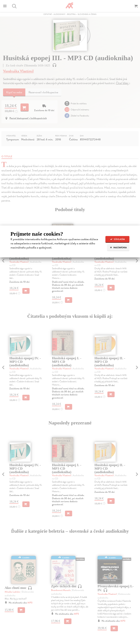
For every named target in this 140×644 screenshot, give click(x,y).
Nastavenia (118, 248)
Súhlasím (117, 239)
